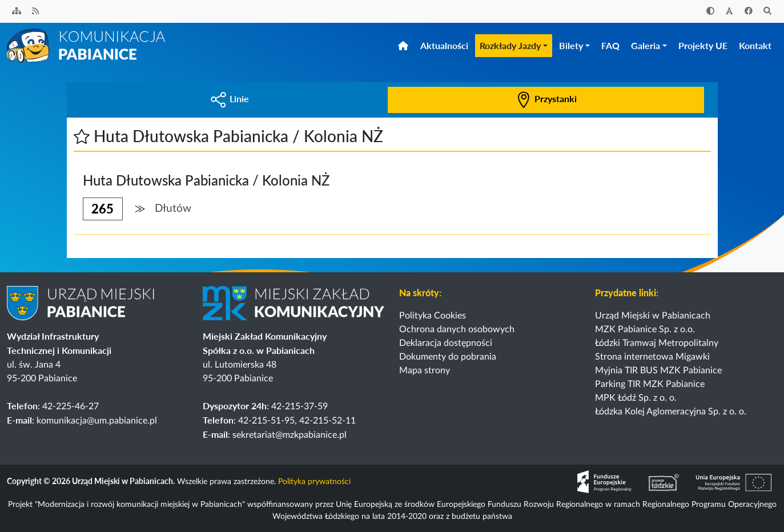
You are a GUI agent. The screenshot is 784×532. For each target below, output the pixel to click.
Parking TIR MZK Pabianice (650, 384)
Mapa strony (425, 370)
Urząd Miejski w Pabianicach (653, 316)
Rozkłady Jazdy (510, 45)
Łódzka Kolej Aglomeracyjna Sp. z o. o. (671, 412)
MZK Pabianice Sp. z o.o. (645, 329)
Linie (230, 98)
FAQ (610, 45)
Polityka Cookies (433, 316)
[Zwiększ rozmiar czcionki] (730, 12)
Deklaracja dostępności (446, 343)
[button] (82, 136)
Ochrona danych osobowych (457, 329)
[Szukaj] (768, 12)
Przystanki (546, 98)
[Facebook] (749, 12)
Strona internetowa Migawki (652, 357)
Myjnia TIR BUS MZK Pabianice (658, 370)
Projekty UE (703, 45)
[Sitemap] (17, 12)
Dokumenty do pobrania (448, 357)
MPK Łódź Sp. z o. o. (636, 398)
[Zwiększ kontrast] (710, 12)
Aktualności (444, 45)
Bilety (571, 45)
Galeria (646, 45)
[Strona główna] (87, 45)
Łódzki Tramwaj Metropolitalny (657, 343)
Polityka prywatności (314, 482)
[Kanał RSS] (36, 12)
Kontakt (755, 45)
